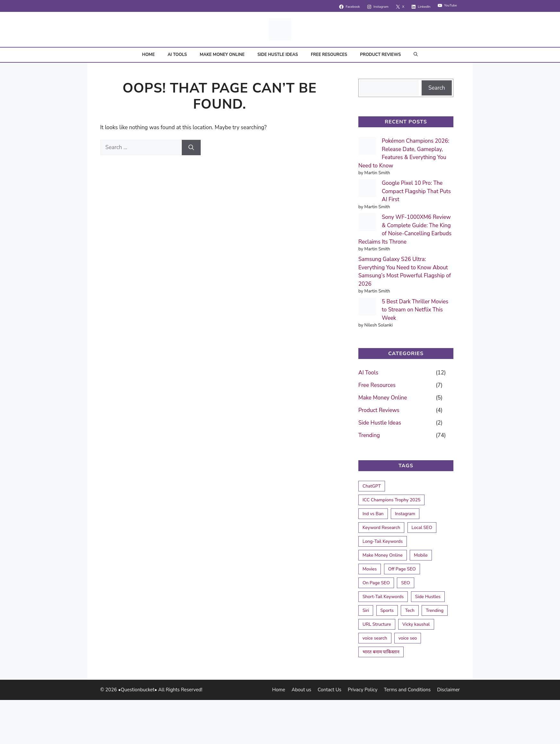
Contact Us (329, 690)
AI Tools (177, 55)
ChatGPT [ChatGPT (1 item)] (372, 486)
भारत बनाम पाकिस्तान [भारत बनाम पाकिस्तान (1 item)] (381, 652)
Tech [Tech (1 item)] (410, 610)
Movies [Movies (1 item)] (370, 569)
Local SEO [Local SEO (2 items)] (422, 528)
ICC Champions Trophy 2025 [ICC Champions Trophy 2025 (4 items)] (391, 500)
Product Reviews (380, 55)
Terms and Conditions (407, 690)
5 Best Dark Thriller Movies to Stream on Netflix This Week (415, 310)
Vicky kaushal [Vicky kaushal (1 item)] (416, 624)
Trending (369, 435)
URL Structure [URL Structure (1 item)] (377, 624)
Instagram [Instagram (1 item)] (405, 514)
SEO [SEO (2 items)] (405, 583)
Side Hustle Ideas (278, 55)
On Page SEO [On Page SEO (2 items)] (376, 583)
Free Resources (329, 55)
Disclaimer (448, 690)
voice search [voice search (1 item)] (375, 638)
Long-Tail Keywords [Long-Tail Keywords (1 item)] (383, 541)
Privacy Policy (363, 690)
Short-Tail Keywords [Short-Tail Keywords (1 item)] (383, 597)
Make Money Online (222, 55)
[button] (416, 55)
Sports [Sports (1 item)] (387, 610)
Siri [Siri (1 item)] (366, 610)
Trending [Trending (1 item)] (435, 610)
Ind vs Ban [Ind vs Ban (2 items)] (373, 514)
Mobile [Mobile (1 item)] (421, 555)
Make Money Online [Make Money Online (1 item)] (383, 555)
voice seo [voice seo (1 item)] (408, 638)
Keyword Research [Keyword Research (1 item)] (381, 528)
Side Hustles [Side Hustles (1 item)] (428, 597)
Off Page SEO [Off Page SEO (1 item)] (402, 569)
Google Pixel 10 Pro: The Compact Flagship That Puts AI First (416, 191)
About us (301, 690)
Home (149, 55)
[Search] (191, 148)
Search (437, 88)
